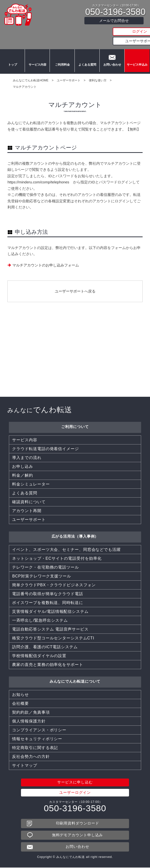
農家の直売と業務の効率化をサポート (47, 580)
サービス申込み (137, 66)
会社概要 (20, 619)
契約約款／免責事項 (31, 627)
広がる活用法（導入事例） (75, 451)
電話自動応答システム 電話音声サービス (50, 544)
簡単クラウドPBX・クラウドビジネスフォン (54, 500)
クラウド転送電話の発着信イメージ (45, 364)
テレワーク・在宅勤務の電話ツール (45, 482)
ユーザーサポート (114, 41)
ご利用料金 (62, 66)
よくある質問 (87, 66)
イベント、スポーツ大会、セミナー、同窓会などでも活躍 (66, 465)
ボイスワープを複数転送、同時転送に (47, 518)
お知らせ (20, 610)
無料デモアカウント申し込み (78, 750)
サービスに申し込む (75, 698)
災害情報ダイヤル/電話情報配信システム (50, 527)
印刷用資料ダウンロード (78, 739)
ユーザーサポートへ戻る (75, 291)
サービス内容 (37, 66)
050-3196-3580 (115, 12)
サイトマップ (25, 681)
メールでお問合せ (114, 21)
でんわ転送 (40, 325)
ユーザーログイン (75, 708)
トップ (12, 66)
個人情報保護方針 (29, 636)
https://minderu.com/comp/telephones (38, 182)
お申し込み (23, 382)
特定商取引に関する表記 (35, 663)
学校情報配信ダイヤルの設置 (39, 571)
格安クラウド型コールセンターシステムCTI (53, 553)
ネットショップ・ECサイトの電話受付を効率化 (57, 474)
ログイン (114, 32)
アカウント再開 (27, 426)
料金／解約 (23, 390)
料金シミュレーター (31, 399)
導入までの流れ (27, 373)
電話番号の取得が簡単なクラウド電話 (47, 509)
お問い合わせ (112, 66)
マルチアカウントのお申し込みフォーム (46, 265)
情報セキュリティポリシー (37, 654)
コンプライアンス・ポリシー (39, 645)
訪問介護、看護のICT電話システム (45, 562)
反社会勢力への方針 (31, 672)
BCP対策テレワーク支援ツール (41, 491)
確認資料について (29, 417)
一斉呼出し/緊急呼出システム (40, 536)
